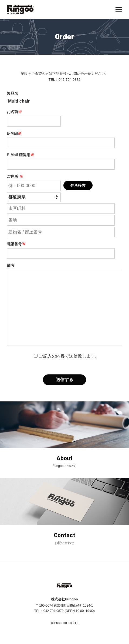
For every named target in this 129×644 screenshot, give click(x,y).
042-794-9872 (69, 80)
